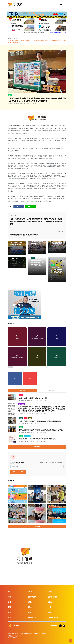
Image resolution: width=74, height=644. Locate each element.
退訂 (22, 472)
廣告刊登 (10, 634)
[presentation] (9, 24)
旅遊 (10, 612)
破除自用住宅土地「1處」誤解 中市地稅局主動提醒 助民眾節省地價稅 (37, 439)
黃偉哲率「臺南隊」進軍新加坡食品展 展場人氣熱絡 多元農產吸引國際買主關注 (40, 421)
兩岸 (30, 607)
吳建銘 (21, 414)
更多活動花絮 (37, 526)
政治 (10, 95)
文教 (50, 607)
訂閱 (14, 472)
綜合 (30, 418)
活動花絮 (15, 39)
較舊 (61, 231)
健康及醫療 (21, 404)
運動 (30, 602)
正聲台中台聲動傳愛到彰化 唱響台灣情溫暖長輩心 (37, 242)
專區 (10, 618)
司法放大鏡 (32, 618)
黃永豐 (22, 424)
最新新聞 (23, 391)
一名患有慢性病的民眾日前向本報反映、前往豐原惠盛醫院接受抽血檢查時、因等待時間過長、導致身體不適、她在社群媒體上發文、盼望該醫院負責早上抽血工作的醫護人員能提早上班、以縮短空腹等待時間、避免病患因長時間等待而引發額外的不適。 (42, 409)
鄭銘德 (14, 260)
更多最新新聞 (37, 447)
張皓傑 (54, 274)
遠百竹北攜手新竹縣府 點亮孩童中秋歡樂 (24, 235)
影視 (21, 427)
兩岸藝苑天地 (53, 618)
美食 (50, 612)
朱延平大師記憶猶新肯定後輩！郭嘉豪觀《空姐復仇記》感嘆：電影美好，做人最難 (41, 430)
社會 (33, 258)
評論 (50, 602)
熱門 (10, 592)
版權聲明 (44, 634)
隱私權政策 (37, 634)
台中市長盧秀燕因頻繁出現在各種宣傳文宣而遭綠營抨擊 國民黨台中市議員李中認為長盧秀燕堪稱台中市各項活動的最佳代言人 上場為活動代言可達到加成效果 (36, 221)
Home (9, 39)
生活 (21, 395)
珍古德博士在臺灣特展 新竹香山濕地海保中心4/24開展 (33, 398)
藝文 (58, 265)
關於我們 (23, 634)
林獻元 (11, 104)
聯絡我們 (30, 634)
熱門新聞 (51, 391)
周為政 (34, 246)
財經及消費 (27, 436)
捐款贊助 (17, 634)
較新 (13, 215)
